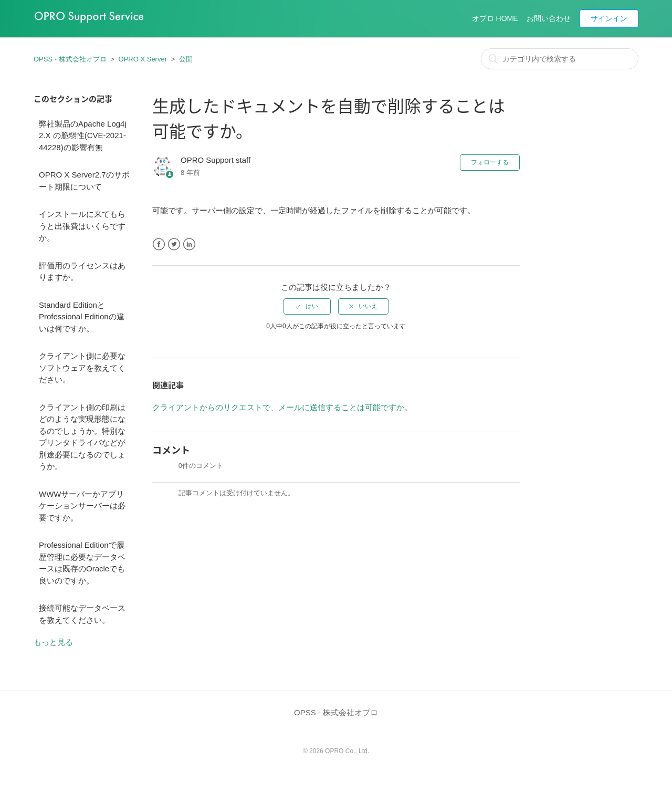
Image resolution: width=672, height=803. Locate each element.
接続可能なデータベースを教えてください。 (82, 614)
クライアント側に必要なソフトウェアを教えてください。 (82, 368)
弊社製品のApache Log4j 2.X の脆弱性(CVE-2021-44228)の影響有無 (83, 135)
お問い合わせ (549, 18)
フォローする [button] (490, 162)
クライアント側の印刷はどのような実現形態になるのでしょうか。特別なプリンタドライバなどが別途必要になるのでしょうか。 (82, 437)
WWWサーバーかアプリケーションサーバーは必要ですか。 (82, 506)
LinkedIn (189, 244)
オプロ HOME (495, 18)
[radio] (307, 306)
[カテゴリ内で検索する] (560, 59)
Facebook (159, 244)
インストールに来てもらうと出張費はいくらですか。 (82, 226)
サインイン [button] (609, 18)
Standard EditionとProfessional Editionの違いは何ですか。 (82, 317)
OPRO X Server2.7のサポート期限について (84, 181)
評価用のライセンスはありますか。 (82, 272)
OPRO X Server (143, 59)
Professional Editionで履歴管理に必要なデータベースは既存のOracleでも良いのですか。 (82, 563)
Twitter (174, 244)
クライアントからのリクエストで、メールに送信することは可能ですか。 (282, 407)
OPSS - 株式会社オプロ (70, 59)
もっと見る (53, 642)
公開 (186, 59)
